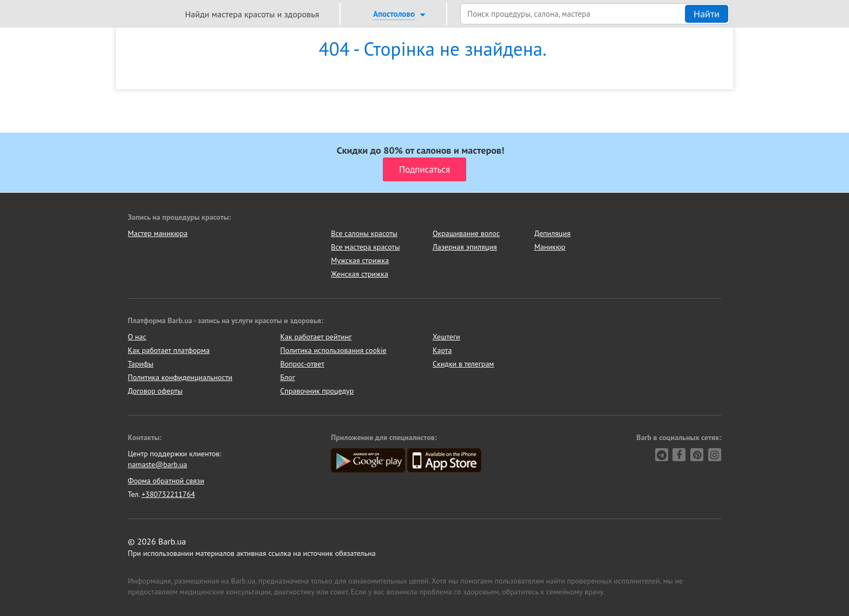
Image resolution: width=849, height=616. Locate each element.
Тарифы (141, 364)
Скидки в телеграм (463, 364)
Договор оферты (155, 391)
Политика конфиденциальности (180, 377)
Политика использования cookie (334, 350)
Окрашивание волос (466, 233)
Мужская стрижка (360, 260)
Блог (288, 377)
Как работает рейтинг (316, 337)
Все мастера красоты (365, 247)
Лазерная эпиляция (465, 247)
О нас (137, 337)
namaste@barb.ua (158, 464)
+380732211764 (168, 494)
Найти (707, 14)
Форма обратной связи (166, 481)
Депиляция (553, 233)
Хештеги (446, 337)
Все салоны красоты (364, 233)
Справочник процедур (317, 391)
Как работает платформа (169, 350)
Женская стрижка (360, 274)
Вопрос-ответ (302, 364)
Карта (442, 350)
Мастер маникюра (158, 233)
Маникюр (550, 247)
